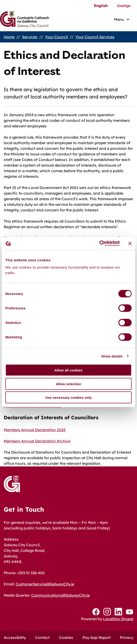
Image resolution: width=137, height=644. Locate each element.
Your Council (56, 37)
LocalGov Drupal (118, 619)
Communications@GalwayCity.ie (60, 595)
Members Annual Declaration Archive (37, 441)
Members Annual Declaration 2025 (35, 430)
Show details (112, 356)
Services (30, 37)
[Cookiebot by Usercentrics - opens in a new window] (99, 244)
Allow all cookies (69, 370)
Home (9, 37)
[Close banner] (130, 243)
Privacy (127, 637)
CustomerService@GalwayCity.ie (45, 584)
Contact (42, 637)
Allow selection (68, 384)
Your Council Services (95, 37)
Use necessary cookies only (68, 397)
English (101, 6)
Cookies (66, 637)
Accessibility (15, 637)
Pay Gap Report (97, 637)
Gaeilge (124, 6)
